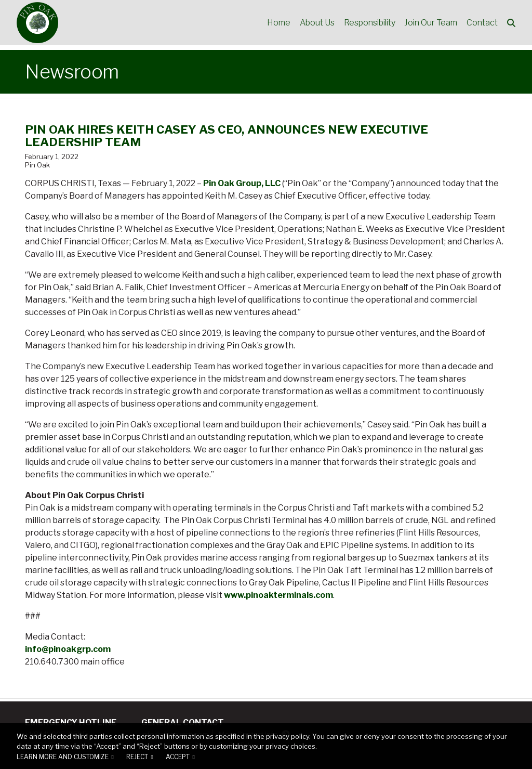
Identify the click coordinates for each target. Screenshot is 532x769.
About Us (315, 23)
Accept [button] (178, 757)
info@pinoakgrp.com (68, 649)
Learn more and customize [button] (63, 757)
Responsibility (368, 23)
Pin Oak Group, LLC (242, 183)
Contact (482, 23)
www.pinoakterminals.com (278, 595)
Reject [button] (137, 757)
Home (276, 23)
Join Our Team (430, 23)
